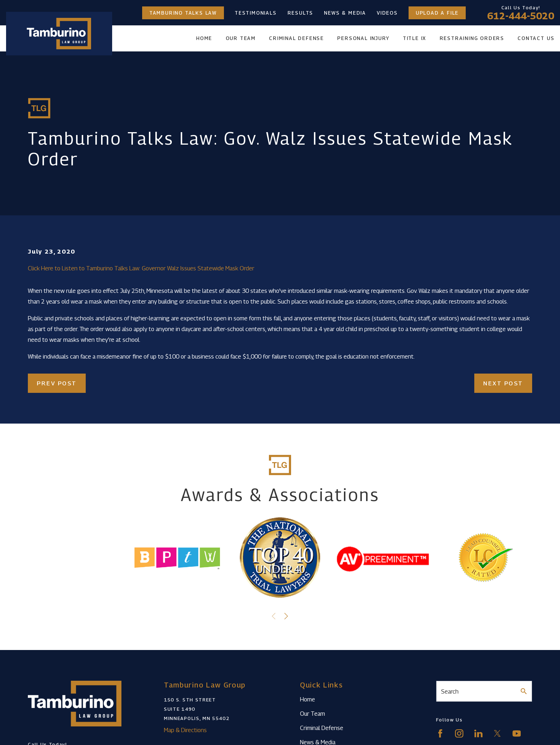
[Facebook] (440, 733)
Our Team (312, 714)
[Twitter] (497, 733)
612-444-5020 (521, 16)
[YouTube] (517, 733)
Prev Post (57, 383)
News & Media (345, 13)
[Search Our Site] (524, 691)
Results (301, 13)
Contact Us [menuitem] (536, 38)
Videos (387, 13)
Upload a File (437, 13)
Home (307, 699)
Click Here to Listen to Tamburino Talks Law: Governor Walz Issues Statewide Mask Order (141, 268)
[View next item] (286, 616)
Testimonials (256, 13)
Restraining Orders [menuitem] (472, 38)
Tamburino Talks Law (183, 13)
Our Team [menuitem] (241, 38)
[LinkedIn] (478, 733)
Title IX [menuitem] (414, 38)
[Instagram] (459, 733)
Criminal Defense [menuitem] (296, 38)
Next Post (503, 383)
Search (450, 691)
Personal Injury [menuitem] (363, 38)
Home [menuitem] (204, 38)
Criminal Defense (322, 728)
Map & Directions (185, 730)
